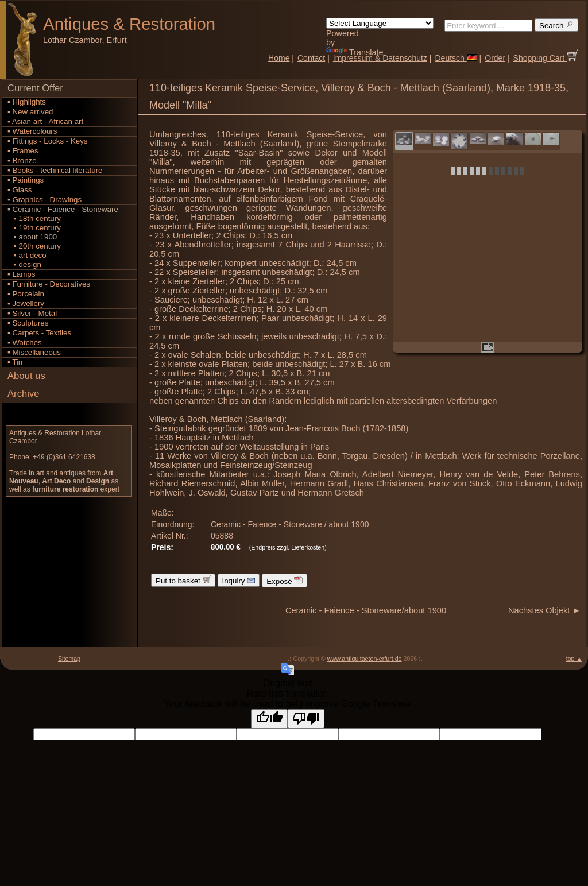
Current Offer (35, 88)
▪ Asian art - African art (45, 121)
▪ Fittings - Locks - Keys (48, 141)
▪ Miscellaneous (34, 352)
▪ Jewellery (26, 303)
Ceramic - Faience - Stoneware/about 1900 (366, 610)
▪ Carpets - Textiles (39, 333)
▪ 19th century (34, 228)
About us (26, 376)
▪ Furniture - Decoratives (49, 284)
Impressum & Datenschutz (380, 58)
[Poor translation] (306, 719)
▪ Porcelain (26, 294)
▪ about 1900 (32, 237)
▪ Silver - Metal (32, 313)
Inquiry (239, 580)
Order (495, 58)
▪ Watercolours (32, 131)
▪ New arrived (30, 112)
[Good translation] (269, 719)
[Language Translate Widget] (380, 23)
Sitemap (69, 659)
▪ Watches (25, 343)
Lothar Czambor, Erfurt (85, 40)
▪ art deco (27, 255)
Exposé (285, 581)
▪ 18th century (34, 218)
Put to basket (183, 580)
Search (556, 25)
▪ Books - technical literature (55, 170)
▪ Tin (15, 362)
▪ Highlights (27, 102)
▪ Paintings (26, 180)
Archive (24, 394)
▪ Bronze (22, 160)
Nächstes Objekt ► (544, 610)
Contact (311, 58)
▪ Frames (23, 151)
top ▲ (574, 659)
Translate (355, 52)
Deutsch (456, 58)
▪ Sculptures (28, 323)
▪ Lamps (21, 274)
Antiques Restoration (129, 24)
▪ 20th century (34, 246)
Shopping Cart (546, 58)
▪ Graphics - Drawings (45, 200)
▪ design (24, 264)
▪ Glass (20, 190)
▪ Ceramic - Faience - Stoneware (63, 209)
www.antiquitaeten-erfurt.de (365, 659)
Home (279, 58)
